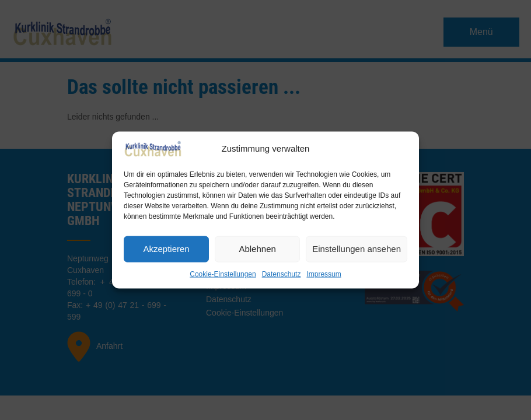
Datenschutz (282, 274)
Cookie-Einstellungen (223, 274)
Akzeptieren (166, 249)
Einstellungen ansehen (357, 249)
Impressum (324, 274)
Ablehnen (257, 249)
